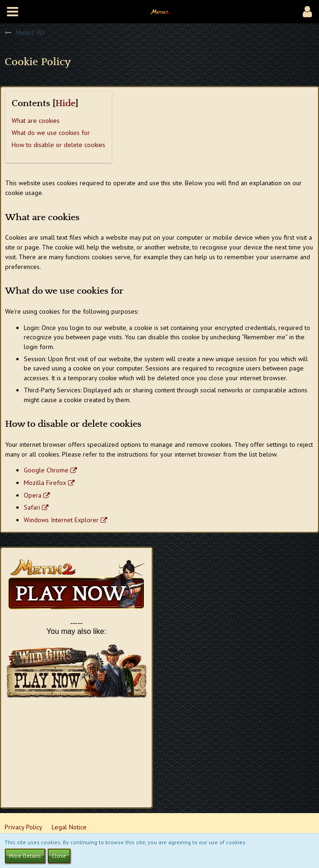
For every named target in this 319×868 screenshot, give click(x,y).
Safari (32, 507)
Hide (65, 104)
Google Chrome (46, 470)
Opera (33, 495)
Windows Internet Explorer (61, 520)
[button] (13, 12)
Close (59, 856)
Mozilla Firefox (45, 483)
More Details (25, 856)
